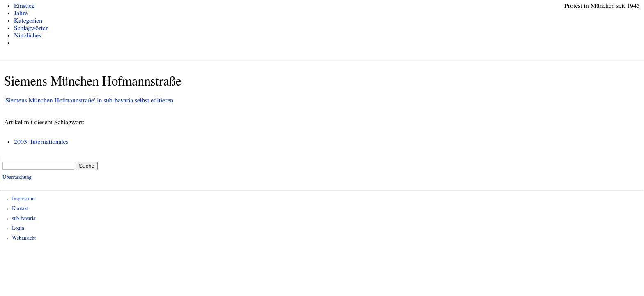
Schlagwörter (31, 28)
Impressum (23, 199)
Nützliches (28, 35)
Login (18, 228)
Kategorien (28, 21)
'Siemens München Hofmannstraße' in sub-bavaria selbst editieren (89, 100)
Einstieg (24, 6)
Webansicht (24, 238)
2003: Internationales (41, 142)
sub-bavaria (24, 219)
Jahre (21, 13)
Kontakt (20, 209)
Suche (87, 166)
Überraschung (17, 177)
